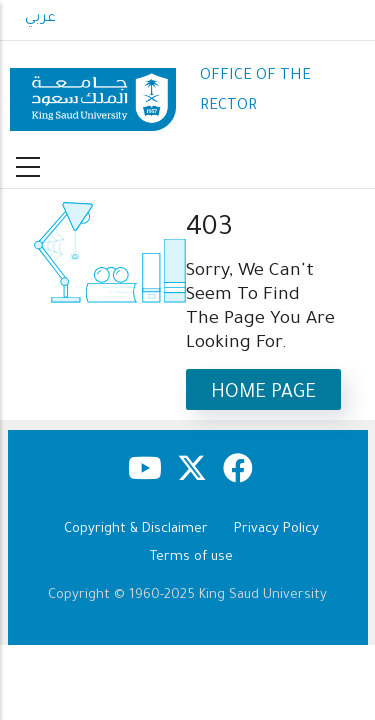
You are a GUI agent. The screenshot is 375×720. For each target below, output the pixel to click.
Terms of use (191, 557)
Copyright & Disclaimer (136, 529)
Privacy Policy (276, 529)
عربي (40, 19)
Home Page (263, 393)
